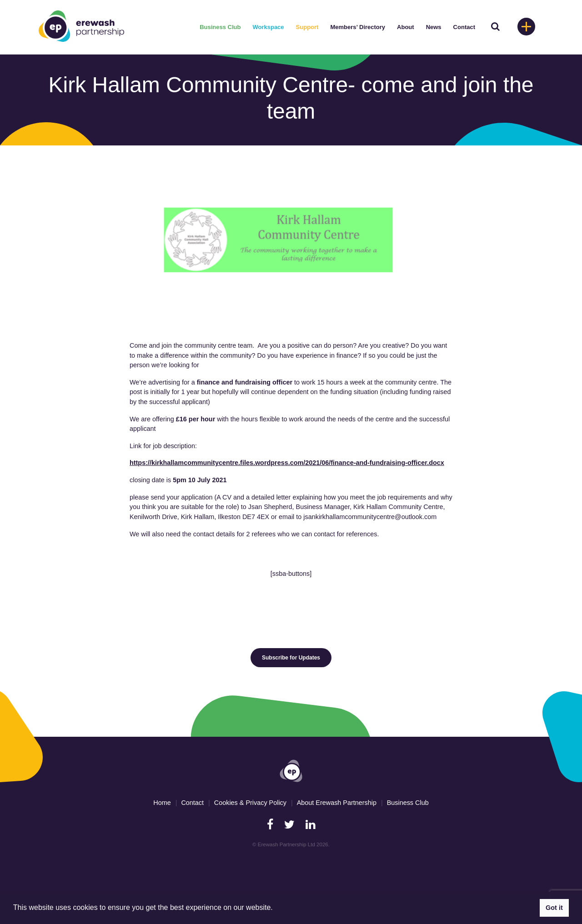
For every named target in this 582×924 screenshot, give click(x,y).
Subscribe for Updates (291, 658)
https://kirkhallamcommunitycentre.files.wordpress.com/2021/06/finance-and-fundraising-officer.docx (287, 463)
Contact (464, 27)
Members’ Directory (358, 27)
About (406, 27)
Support (307, 27)
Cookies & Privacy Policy (250, 803)
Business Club (220, 27)
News (434, 27)
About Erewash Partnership (337, 803)
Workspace (268, 27)
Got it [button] (554, 908)
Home (162, 803)
